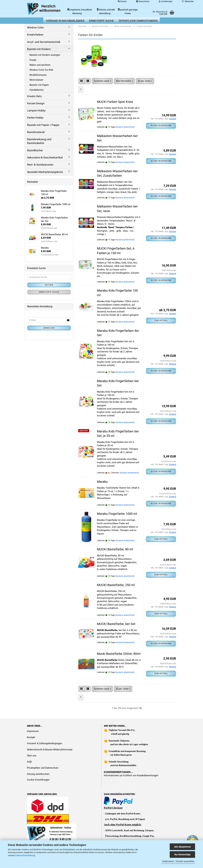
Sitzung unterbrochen (38, 774)
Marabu (102, 482)
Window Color (36, 27)
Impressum (33, 731)
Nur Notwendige (182, 855)
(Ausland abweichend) (125, 127)
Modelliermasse (38, 75)
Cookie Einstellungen (38, 780)
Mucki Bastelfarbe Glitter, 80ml (119, 654)
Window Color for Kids (41, 70)
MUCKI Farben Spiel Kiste (115, 102)
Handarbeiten (37, 90)
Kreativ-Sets (34, 96)
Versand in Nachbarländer (65, 21)
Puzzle (33, 60)
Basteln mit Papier (39, 85)
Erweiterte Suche (49, 292)
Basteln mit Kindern (39, 49)
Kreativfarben (35, 35)
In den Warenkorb (161, 126)
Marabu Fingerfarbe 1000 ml (117, 514)
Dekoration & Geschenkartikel (45, 157)
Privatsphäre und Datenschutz (43, 768)
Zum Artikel (161, 320)
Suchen (49, 285)
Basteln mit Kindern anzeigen (45, 55)
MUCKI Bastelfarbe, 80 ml (115, 549)
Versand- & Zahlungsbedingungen (44, 743)
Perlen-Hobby (35, 118)
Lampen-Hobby (36, 110)
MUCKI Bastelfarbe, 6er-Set (116, 624)
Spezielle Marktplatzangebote (45, 172)
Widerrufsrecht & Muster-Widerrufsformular (50, 750)
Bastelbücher (35, 150)
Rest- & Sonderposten (40, 165)
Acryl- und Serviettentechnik (44, 42)
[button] (81, 81)
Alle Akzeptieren (182, 847)
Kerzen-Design (36, 103)
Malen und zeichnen (40, 65)
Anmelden (49, 328)
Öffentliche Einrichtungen (138, 21)
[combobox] (102, 81)
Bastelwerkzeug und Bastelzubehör (39, 141)
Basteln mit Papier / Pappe (43, 125)
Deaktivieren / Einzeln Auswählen (178, 861)
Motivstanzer (36, 80)
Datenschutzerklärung (25, 855)
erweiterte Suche (101, 21)
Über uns (32, 756)
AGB (29, 762)
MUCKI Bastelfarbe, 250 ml (116, 585)
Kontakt (31, 737)
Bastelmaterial (36, 132)
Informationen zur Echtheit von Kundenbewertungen (131, 775)
